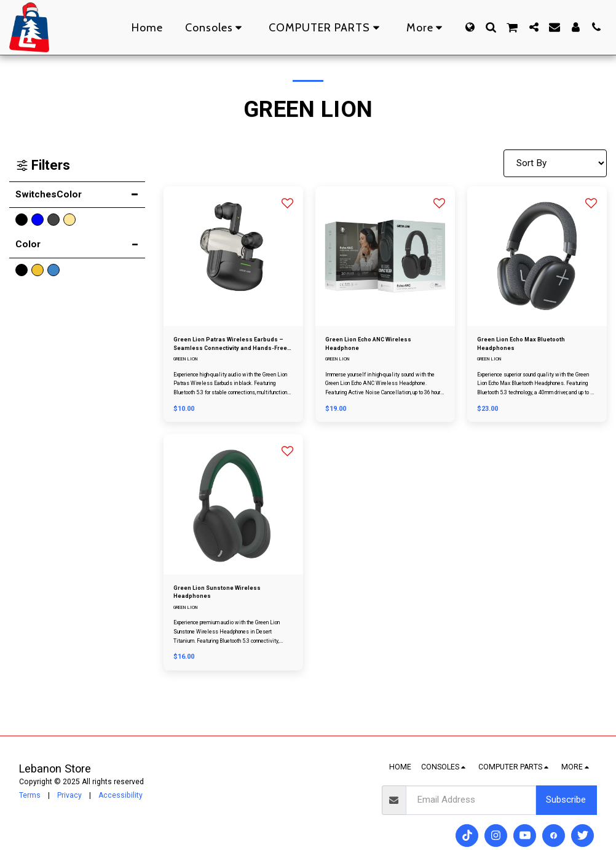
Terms (30, 795)
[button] (491, 27)
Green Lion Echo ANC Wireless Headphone (381, 347)
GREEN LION (189, 365)
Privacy (69, 795)
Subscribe (566, 800)
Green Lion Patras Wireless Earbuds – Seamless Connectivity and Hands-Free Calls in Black (233, 348)
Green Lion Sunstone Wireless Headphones (228, 600)
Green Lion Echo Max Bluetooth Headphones (533, 347)
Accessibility (120, 795)
